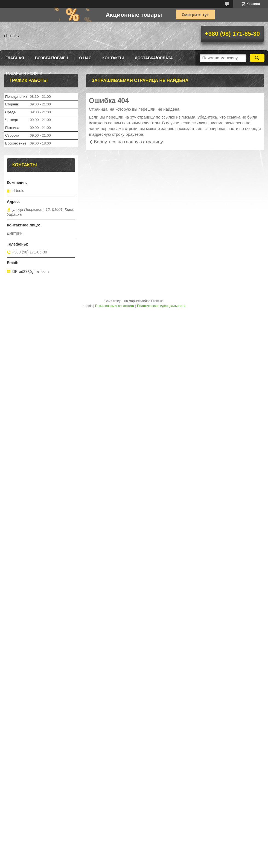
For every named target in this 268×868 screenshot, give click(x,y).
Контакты (113, 58)
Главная (15, 58)
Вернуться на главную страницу (128, 142)
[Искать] (257, 58)
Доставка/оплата (154, 58)
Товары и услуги (24, 73)
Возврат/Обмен (52, 58)
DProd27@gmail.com (30, 271)
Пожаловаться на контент (115, 306)
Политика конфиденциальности (161, 306)
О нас (85, 58)
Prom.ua (157, 301)
